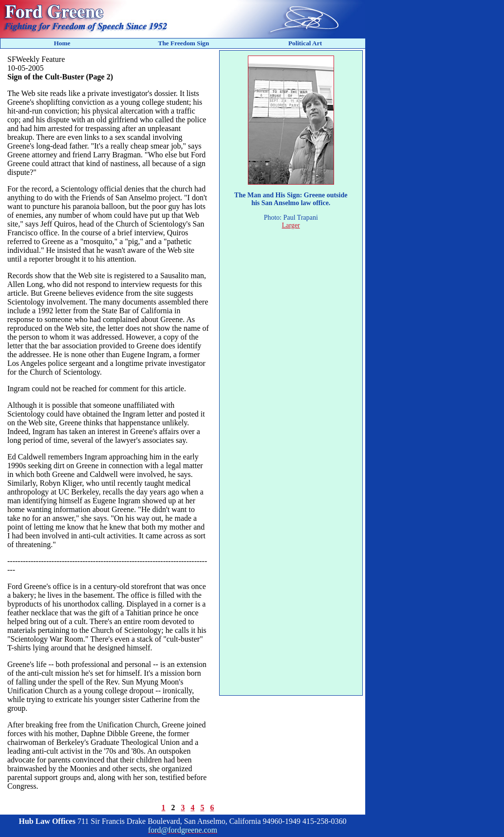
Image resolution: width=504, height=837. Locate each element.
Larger (291, 225)
